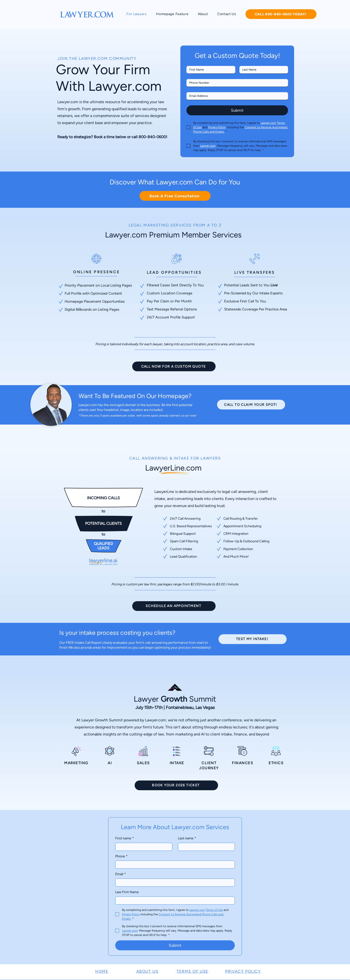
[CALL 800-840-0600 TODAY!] (281, 14)
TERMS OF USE (192, 971)
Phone (121, 856)
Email (121, 874)
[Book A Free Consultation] (175, 196)
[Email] (236, 96)
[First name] (209, 70)
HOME (102, 971)
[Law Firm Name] (174, 901)
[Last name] (262, 70)
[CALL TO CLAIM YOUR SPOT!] (251, 405)
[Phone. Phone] (236, 83)
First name (125, 838)
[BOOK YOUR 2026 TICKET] (176, 785)
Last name (187, 838)
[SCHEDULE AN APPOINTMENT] (174, 606)
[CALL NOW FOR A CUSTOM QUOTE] (174, 366)
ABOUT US (147, 971)
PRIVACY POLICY (243, 971)
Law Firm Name (127, 892)
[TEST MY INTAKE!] (253, 639)
